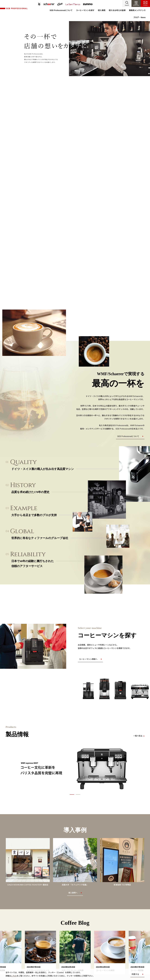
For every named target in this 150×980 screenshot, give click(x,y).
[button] (127, 3)
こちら (14, 976)
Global (22, 531)
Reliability (28, 554)
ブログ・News (139, 17)
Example (24, 508)
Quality (23, 462)
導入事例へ (73, 893)
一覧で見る (138, 736)
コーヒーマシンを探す (85, 10)
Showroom (136, 5)
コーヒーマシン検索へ (88, 659)
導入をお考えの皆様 (117, 10)
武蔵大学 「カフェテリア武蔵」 (75, 885)
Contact (145, 5)
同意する (135, 974)
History (23, 485)
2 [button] (78, 794)
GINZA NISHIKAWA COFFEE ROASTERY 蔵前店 (28, 885)
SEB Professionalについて (61, 10)
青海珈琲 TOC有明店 (122, 885)
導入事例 (102, 10)
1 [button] (72, 794)
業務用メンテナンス (137, 10)
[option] (75, 769)
